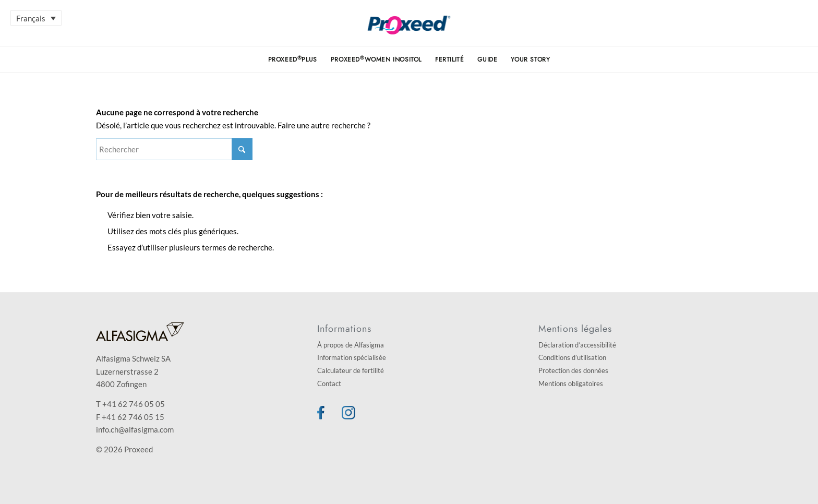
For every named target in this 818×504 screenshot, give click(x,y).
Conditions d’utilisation (572, 357)
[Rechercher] (174, 149)
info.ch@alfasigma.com (135, 429)
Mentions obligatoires (571, 383)
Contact (329, 383)
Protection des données (573, 370)
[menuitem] (293, 59)
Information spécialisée (352, 357)
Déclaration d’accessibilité (577, 345)
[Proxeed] (409, 31)
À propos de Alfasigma (351, 345)
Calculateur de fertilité (351, 370)
